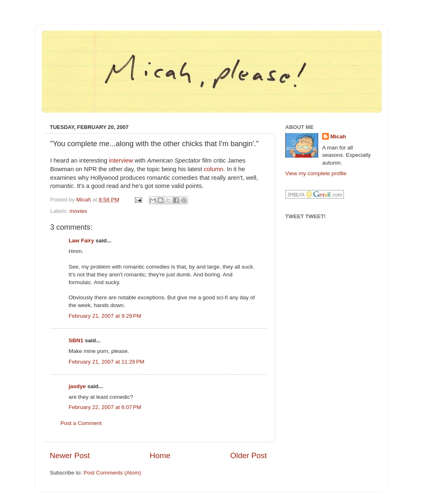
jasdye (77, 386)
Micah (338, 137)
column (214, 169)
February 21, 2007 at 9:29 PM (105, 316)
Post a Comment (81, 423)
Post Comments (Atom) (112, 473)
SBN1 (76, 340)
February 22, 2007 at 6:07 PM (105, 407)
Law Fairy (81, 241)
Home (160, 455)
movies (78, 211)
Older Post (248, 455)
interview (121, 160)
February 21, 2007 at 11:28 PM (107, 362)
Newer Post (70, 455)
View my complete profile (316, 173)
